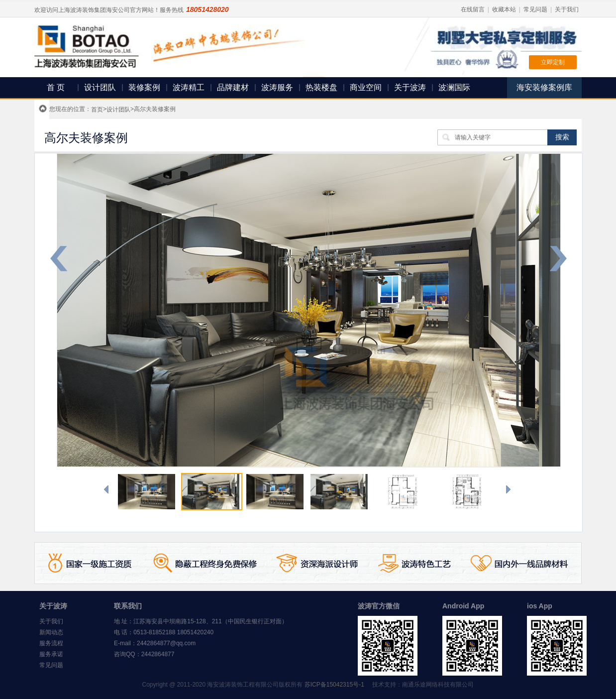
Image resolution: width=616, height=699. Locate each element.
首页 (97, 110)
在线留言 (473, 9)
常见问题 (535, 9)
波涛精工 (189, 87)
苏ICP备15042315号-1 (334, 685)
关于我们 (567, 9)
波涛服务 (277, 87)
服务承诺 (51, 654)
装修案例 (144, 87)
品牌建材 (233, 87)
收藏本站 (504, 9)
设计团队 (100, 87)
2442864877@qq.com (166, 643)
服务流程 (51, 643)
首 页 (56, 87)
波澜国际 (454, 87)
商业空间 (366, 87)
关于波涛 (410, 87)
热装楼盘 (321, 87)
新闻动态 (51, 632)
